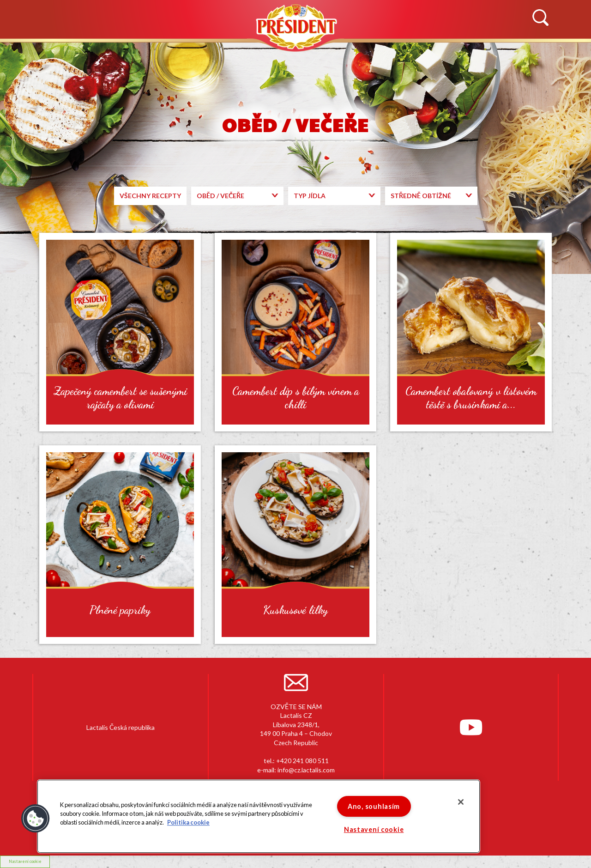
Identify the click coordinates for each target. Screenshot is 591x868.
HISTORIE (142, 54)
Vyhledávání (540, 18)
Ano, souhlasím (374, 806)
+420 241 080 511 (302, 761)
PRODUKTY (233, 54)
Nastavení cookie (374, 829)
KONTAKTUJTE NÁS (490, 54)
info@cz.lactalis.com (306, 770)
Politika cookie (188, 823)
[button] (36, 819)
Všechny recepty (150, 196)
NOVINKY (55, 54)
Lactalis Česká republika (121, 727)
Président (295, 27)
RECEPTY (384, 54)
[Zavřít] (461, 802)
